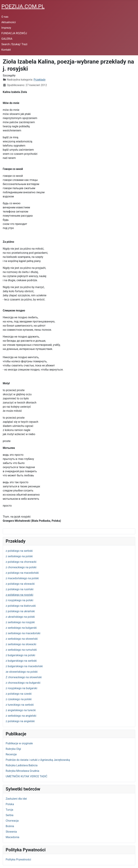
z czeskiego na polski (19, 699)
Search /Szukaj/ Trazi (14, 44)
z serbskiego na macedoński (23, 633)
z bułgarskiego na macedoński (24, 666)
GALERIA (7, 39)
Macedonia (12, 837)
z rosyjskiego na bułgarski (21, 688)
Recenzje (11, 754)
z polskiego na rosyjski (19, 595)
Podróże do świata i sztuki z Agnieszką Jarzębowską (38, 760)
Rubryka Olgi (13, 749)
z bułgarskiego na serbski (21, 661)
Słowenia (11, 832)
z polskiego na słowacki (20, 584)
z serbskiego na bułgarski (21, 628)
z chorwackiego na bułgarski (23, 683)
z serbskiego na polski (19, 556)
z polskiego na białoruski (21, 606)
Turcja (9, 810)
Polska (10, 804)
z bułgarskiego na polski (20, 655)
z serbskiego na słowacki (21, 644)
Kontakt (6, 50)
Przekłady (40, 80)
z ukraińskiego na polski (20, 617)
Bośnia (10, 826)
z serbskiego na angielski (21, 716)
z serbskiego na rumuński (21, 650)
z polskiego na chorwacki (21, 562)
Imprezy (6, 28)
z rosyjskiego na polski (19, 600)
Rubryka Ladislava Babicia (22, 765)
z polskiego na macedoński (22, 573)
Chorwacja (12, 821)
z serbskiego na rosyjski (20, 622)
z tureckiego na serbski (20, 705)
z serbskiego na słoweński (22, 639)
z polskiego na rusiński (20, 589)
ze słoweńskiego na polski (22, 672)
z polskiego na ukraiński (20, 611)
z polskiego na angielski (20, 721)
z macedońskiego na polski (22, 578)
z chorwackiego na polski (21, 567)
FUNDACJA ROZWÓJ (14, 33)
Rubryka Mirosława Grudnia (22, 771)
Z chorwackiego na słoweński (24, 677)
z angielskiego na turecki (21, 710)
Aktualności (9, 22)
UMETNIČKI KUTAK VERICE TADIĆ (27, 776)
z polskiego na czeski (19, 694)
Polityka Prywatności (18, 859)
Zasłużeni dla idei (16, 799)
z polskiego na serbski (19, 551)
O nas (5, 17)
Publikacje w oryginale (19, 743)
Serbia (10, 815)
